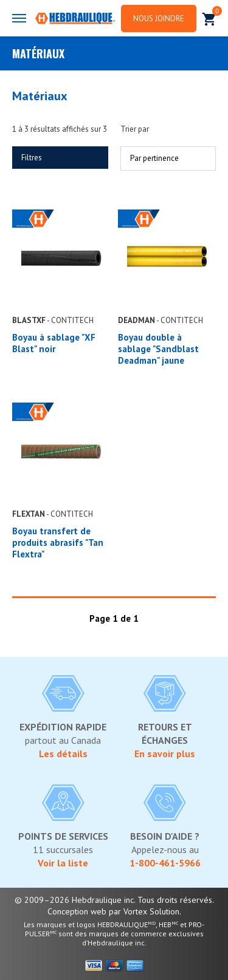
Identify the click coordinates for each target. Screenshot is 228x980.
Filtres (32, 158)
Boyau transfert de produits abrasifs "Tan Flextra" (58, 543)
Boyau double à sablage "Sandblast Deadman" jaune (158, 349)
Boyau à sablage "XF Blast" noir (54, 343)
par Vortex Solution (144, 911)
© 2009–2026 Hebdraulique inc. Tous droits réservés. (114, 900)
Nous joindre (159, 19)
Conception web (77, 911)
